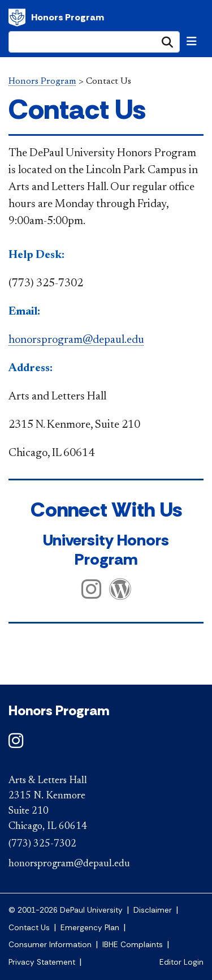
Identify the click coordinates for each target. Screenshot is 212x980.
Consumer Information (50, 945)
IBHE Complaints (133, 945)
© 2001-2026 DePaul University (66, 910)
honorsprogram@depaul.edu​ (76, 340)
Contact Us (29, 928)
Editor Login (181, 962)
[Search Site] (94, 42)
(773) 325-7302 (42, 844)
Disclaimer (153, 910)
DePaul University (17, 18)
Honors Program (68, 17)
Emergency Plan (90, 928)
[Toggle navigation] (192, 41)
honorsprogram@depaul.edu (69, 864)
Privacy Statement (42, 962)
